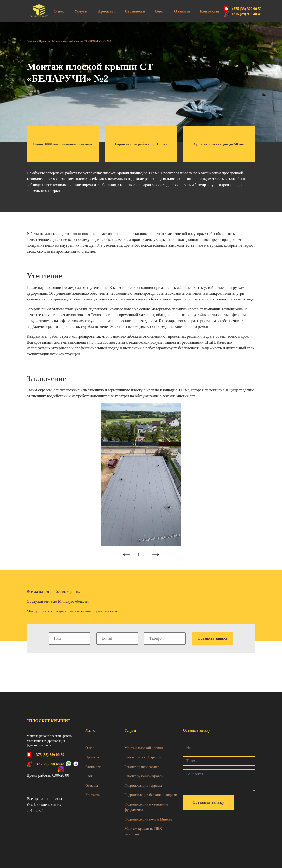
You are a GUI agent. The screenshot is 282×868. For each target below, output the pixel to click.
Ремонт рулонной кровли (144, 776)
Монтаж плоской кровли (144, 748)
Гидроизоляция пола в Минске (148, 819)
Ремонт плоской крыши (143, 757)
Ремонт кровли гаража (142, 767)
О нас (59, 11)
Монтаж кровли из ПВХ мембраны (143, 831)
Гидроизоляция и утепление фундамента (146, 807)
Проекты (106, 11)
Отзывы (182, 11)
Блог (159, 11)
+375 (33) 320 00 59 (247, 9)
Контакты (209, 11)
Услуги (81, 11)
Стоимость (135, 11)
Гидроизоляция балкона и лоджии (151, 795)
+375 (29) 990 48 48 (247, 14)
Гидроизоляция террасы (143, 785)
